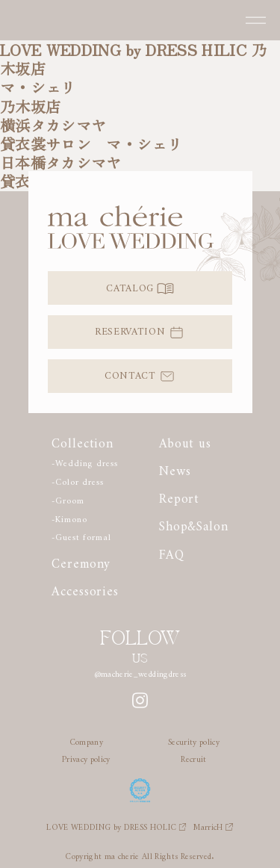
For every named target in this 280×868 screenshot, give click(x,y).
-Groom (68, 499)
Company (86, 740)
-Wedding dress (84, 461)
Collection (83, 441)
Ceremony (81, 561)
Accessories (85, 589)
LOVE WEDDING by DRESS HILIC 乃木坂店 (134, 59)
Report (179, 496)
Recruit (193, 757)
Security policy (194, 740)
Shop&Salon (194, 524)
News (175, 468)
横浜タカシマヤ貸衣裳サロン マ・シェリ (91, 134)
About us (185, 441)
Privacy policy (86, 757)
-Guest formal (81, 535)
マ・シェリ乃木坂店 (38, 96)
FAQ (172, 552)
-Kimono (69, 517)
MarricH (213, 825)
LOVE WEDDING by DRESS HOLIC (116, 825)
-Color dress (77, 480)
